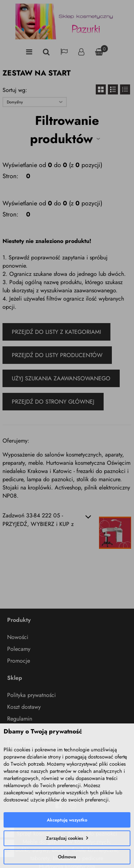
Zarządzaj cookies (65, 838)
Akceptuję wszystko (67, 820)
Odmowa (67, 857)
